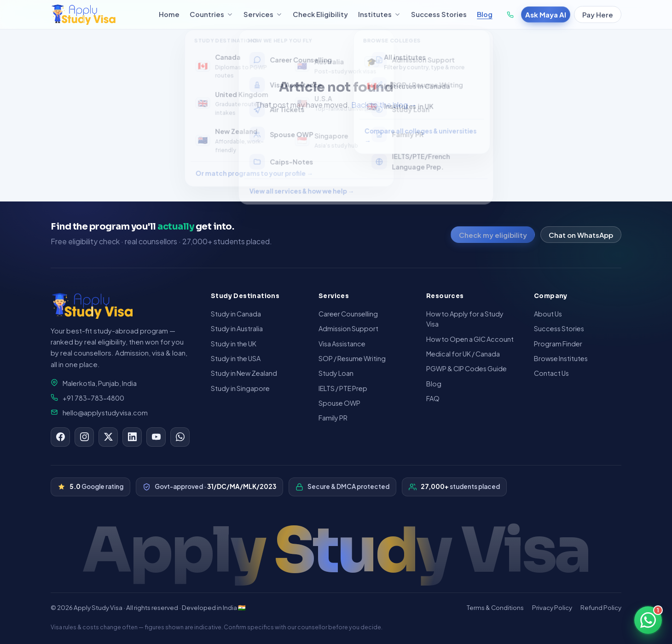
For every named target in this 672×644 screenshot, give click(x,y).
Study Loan (336, 373)
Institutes (379, 14)
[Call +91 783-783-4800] (510, 15)
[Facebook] (60, 437)
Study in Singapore (240, 388)
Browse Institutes (561, 358)
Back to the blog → (384, 105)
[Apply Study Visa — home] (99, 15)
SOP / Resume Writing (352, 358)
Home (169, 14)
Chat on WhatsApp (581, 235)
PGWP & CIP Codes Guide (466, 368)
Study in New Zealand (244, 373)
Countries (211, 14)
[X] (108, 437)
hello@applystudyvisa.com (99, 413)
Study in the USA (236, 358)
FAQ (433, 398)
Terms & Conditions (495, 607)
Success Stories (439, 14)
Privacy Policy (552, 607)
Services (263, 14)
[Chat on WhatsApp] (648, 620)
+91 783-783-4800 (87, 398)
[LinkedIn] (132, 437)
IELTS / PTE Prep (343, 388)
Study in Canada (236, 314)
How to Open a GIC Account (470, 339)
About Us (548, 314)
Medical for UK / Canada (463, 354)
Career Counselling (348, 314)
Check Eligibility (320, 14)
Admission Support (348, 328)
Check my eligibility (493, 235)
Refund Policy (601, 607)
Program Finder (558, 344)
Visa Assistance (342, 344)
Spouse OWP (339, 403)
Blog (485, 14)
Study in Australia (237, 328)
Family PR (333, 418)
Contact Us (551, 373)
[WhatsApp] (180, 437)
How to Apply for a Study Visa (465, 319)
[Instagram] (84, 437)
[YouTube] (156, 437)
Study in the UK (234, 344)
